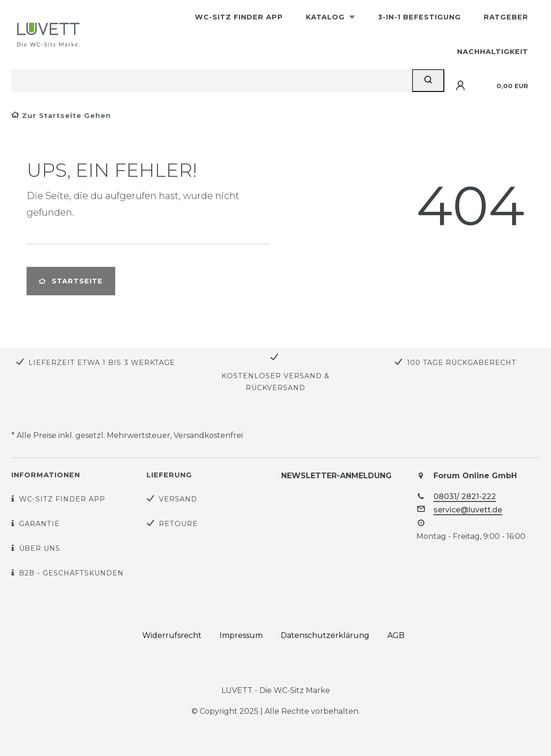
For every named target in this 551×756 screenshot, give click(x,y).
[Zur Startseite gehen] (61, 116)
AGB (396, 635)
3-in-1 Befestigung (419, 17)
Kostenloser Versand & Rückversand (275, 382)
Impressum (241, 635)
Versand (178, 499)
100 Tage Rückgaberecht (462, 363)
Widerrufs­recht (172, 635)
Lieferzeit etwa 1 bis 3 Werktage (102, 363)
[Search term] (212, 81)
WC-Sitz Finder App (239, 17)
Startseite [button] (71, 281)
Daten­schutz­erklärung (325, 635)
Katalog (326, 17)
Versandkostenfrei (208, 435)
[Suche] (428, 81)
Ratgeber (506, 17)
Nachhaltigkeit (493, 52)
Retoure (178, 524)
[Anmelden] (462, 86)
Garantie (39, 524)
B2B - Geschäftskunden (71, 573)
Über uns (40, 548)
